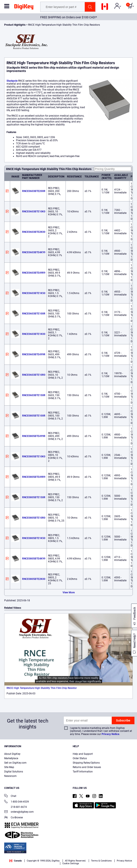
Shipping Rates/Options (86, 763)
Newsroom (10, 776)
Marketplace (11, 758)
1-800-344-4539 (17, 802)
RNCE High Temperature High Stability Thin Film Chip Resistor (42, 688)
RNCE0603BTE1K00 (34, 334)
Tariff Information (83, 772)
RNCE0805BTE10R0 (34, 518)
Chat (10, 796)
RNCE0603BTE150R (34, 395)
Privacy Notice (110, 734)
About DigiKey (12, 754)
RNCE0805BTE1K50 (34, 538)
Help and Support (83, 754)
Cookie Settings (71, 863)
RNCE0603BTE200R (34, 191)
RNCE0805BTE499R (34, 436)
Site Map (9, 767)
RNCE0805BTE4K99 (34, 559)
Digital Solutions (14, 772)
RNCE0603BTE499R (34, 354)
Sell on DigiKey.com (15, 763)
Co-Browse (13, 818)
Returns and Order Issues (87, 767)
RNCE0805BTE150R (34, 497)
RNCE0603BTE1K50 (34, 293)
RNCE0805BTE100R (34, 416)
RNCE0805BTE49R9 (34, 477)
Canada (16, 861)
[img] (24, 8)
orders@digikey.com (19, 812)
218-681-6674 (15, 807)
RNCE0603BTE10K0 (34, 212)
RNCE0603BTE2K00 (34, 232)
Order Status (80, 758)
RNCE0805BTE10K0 (34, 457)
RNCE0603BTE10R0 (34, 375)
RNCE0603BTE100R (34, 314)
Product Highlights (15, 25)
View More (69, 592)
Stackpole (12, 81)
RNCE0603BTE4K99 (34, 252)
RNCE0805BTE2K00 (34, 579)
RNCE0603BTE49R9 (34, 273)
